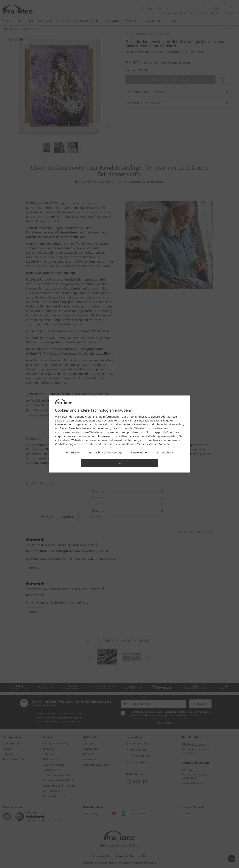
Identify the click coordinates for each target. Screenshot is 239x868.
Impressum (73, 452)
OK (119, 463)
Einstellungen (140, 452)
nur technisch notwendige (106, 452)
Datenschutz (165, 452)
